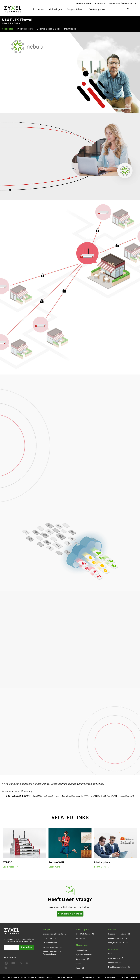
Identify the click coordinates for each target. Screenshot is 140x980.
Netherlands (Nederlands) (121, 4)
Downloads (70, 29)
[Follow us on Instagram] (6, 968)
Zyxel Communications (117, 967)
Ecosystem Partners (116, 943)
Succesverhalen (115, 963)
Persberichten (81, 950)
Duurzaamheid (114, 958)
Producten (39, 9)
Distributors (80, 939)
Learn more (9, 867)
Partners (99, 4)
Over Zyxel (113, 954)
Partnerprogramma (116, 939)
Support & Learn (76, 9)
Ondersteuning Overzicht (53, 934)
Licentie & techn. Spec (49, 29)
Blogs (78, 967)
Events (78, 963)
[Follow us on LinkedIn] (20, 964)
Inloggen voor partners (117, 934)
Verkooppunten (97, 9)
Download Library (50, 943)
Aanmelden (27, 948)
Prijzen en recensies (84, 954)
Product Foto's (25, 29)
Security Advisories (51, 948)
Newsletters (80, 958)
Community (47, 939)
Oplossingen (56, 9)
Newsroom (81, 945)
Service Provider (84, 4)
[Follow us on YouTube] (13, 964)
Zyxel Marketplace (83, 934)
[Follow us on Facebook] (6, 964)
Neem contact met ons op (70, 914)
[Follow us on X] (27, 964)
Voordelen (8, 29)
